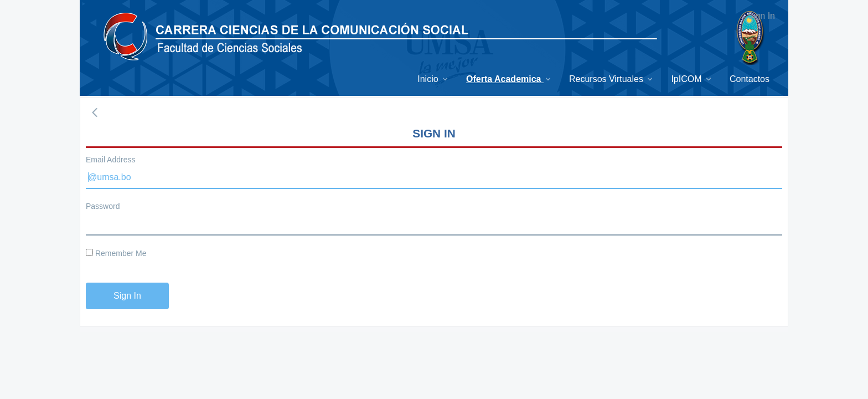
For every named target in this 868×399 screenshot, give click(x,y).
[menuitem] (433, 79)
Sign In (761, 16)
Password (103, 206)
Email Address (110, 160)
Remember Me (116, 253)
